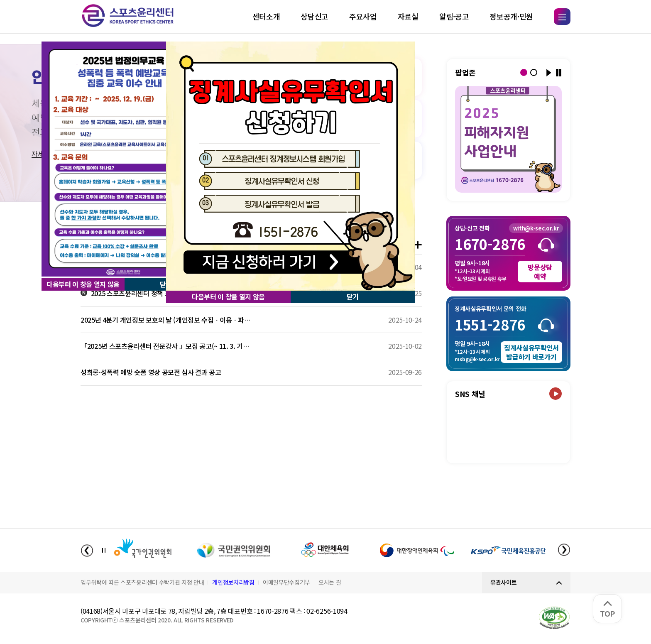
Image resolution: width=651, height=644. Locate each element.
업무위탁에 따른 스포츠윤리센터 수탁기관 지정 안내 (142, 582)
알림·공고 (454, 16)
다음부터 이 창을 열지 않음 (83, 284)
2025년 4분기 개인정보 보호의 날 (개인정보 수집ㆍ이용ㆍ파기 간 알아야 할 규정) (166, 320)
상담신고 (314, 16)
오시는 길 (330, 582)
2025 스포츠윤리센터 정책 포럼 (129, 293)
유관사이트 (503, 582)
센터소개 (266, 16)
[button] (524, 72)
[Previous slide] (87, 550)
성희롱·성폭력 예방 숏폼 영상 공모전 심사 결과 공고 (151, 372)
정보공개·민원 (511, 16)
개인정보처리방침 (233, 582)
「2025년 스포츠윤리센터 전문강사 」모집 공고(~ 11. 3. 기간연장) (166, 346)
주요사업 (363, 16)
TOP (607, 610)
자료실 (408, 16)
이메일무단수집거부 (286, 582)
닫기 (353, 296)
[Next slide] (564, 550)
